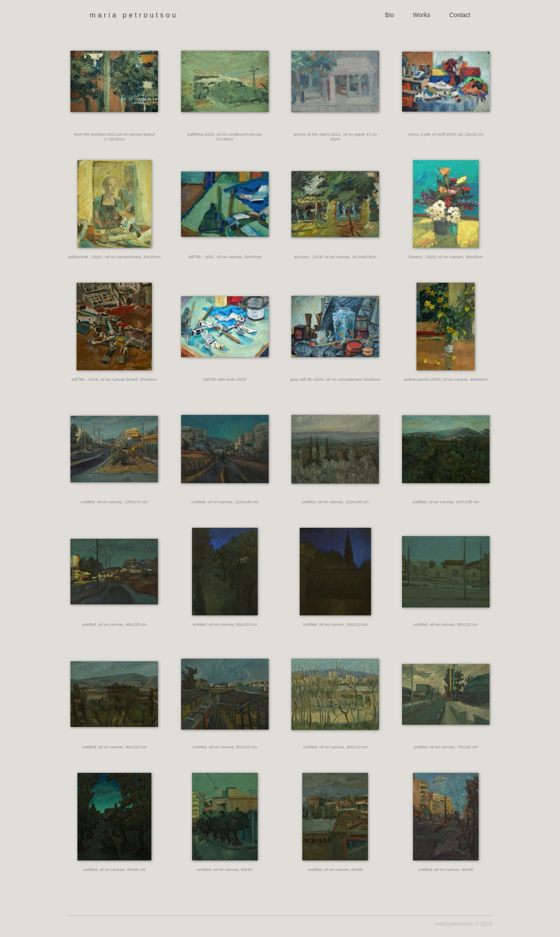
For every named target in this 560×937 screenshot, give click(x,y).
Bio (389, 15)
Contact (460, 15)
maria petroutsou (134, 15)
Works (422, 15)
